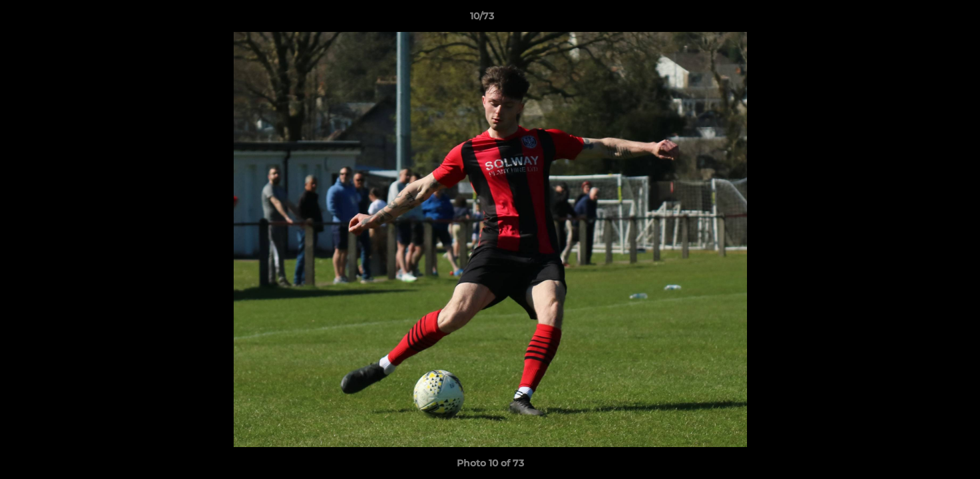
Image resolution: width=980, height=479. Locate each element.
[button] (924, 19)
